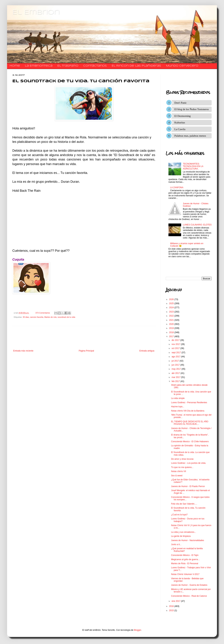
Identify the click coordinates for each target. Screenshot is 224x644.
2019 (172, 328)
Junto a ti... (176, 544)
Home (15, 66)
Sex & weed (177, 476)
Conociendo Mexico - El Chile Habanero (190, 442)
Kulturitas (180, 123)
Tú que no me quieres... (182, 467)
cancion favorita (37, 317)
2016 (172, 606)
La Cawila (180, 129)
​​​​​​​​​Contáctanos (95, 66)
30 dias (26, 317)
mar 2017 (176, 377)
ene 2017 (176, 601)
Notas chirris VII (179, 471)
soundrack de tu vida (66, 317)
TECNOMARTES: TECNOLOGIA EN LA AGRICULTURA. (193, 166)
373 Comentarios (43, 313)
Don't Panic (181, 103)
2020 (172, 324)
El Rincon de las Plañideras (136, 66)
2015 (172, 610)
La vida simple (178, 398)
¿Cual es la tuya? (179, 515)
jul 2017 (176, 361)
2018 (172, 332)
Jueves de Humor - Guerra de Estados (189, 585)
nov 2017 (176, 344)
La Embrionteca (39, 66)
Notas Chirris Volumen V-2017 (185, 574)
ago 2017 (176, 357)
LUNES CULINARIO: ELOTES (197, 225)
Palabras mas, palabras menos (190, 136)
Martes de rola (50, 317)
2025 (172, 303)
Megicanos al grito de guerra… (186, 559)
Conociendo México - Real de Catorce (189, 596)
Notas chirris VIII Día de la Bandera (188, 411)
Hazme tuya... (178, 407)
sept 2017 (177, 353)
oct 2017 (176, 348)
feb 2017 (176, 381)
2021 (172, 320)
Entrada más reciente (23, 351)
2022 (172, 316)
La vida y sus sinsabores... (184, 532)
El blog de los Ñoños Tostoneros (192, 109)
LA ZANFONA (177, 187)
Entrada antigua (147, 351)
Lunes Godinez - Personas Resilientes (189, 402)
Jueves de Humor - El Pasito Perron (188, 486)
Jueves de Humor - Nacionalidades (188, 540)
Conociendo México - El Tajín (185, 555)
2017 (172, 336)
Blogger (137, 630)
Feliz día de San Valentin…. (184, 504)
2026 (172, 299)
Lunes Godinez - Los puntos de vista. (189, 463)
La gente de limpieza (181, 536)
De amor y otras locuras (182, 459)
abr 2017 (176, 373)
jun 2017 (176, 365)
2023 (172, 312)
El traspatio (68, 66)
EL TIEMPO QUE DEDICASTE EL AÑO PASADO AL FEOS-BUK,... (190, 423)
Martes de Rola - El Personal (185, 563)
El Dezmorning (183, 116)
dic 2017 (176, 340)
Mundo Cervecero (182, 66)
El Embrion (36, 12)
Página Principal (86, 351)
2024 (172, 308)
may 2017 (177, 369)
